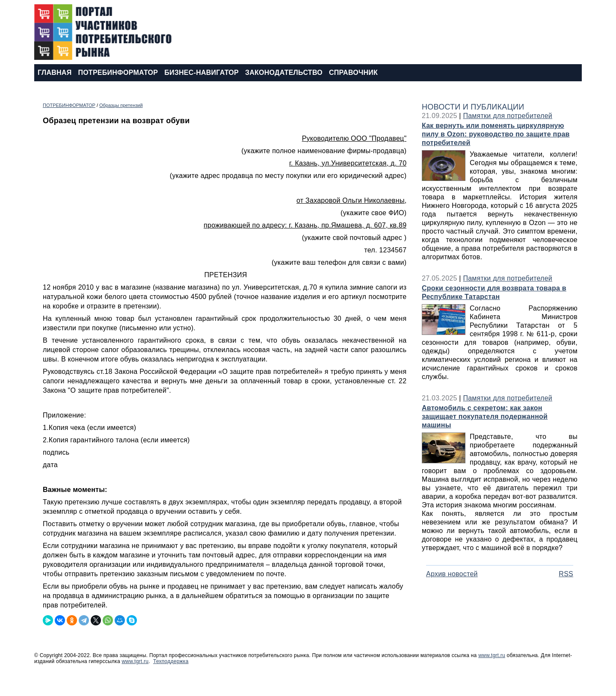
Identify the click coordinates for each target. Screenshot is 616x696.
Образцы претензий (121, 105)
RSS (566, 574)
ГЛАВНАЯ (55, 73)
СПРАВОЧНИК (353, 73)
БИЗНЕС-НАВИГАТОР (201, 73)
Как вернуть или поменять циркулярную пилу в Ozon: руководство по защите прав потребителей (496, 134)
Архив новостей (452, 574)
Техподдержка (171, 661)
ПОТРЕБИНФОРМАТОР (118, 73)
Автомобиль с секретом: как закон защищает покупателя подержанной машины (485, 416)
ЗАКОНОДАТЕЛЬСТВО (284, 73)
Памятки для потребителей (508, 116)
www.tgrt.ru (492, 655)
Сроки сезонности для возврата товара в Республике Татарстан (494, 292)
